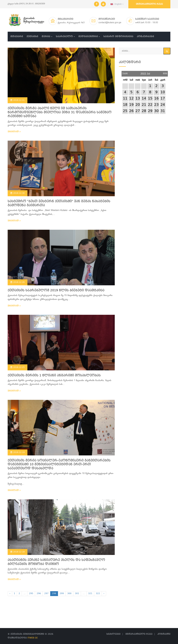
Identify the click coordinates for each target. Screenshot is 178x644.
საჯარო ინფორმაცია (118, 36)
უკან (125, 73)
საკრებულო (64, 36)
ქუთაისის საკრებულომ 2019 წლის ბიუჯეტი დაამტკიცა (56, 291)
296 (39, 594)
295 (31, 594)
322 (98, 594)
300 (69, 594)
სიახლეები (113, 634)
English (117, 4)
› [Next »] (104, 594)
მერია (46, 36)
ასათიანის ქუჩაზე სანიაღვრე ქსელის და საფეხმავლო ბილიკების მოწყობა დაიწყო (56, 562)
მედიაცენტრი (88, 36)
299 (62, 594)
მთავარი (17, 36)
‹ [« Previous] (10, 594)
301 (77, 594)
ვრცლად (14, 132)
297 (46, 594)
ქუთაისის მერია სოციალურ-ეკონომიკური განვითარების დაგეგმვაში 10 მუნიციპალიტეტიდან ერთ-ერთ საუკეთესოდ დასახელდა (59, 465)
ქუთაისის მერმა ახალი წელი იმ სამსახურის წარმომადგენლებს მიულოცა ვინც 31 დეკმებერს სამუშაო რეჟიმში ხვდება (60, 112)
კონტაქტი (164, 634)
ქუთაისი (32, 36)
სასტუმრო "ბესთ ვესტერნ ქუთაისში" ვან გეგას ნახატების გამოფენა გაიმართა (59, 203)
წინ (165, 73)
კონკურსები (145, 36)
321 (90, 594)
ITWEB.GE (33, 638)
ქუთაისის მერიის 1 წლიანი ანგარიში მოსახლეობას (54, 376)
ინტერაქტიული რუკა (149, 4)
